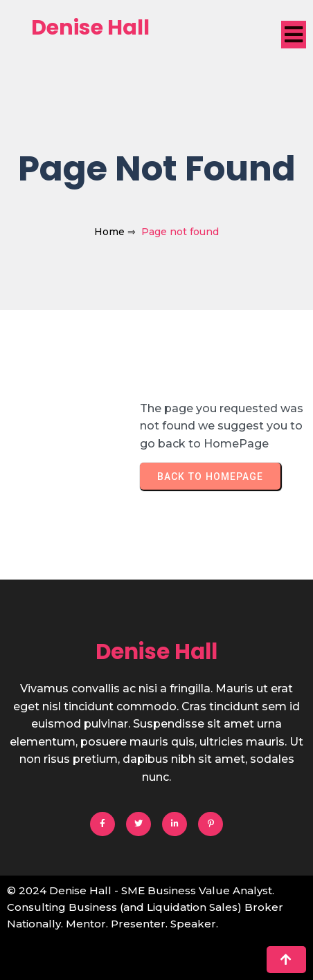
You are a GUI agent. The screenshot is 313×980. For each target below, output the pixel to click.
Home (109, 232)
